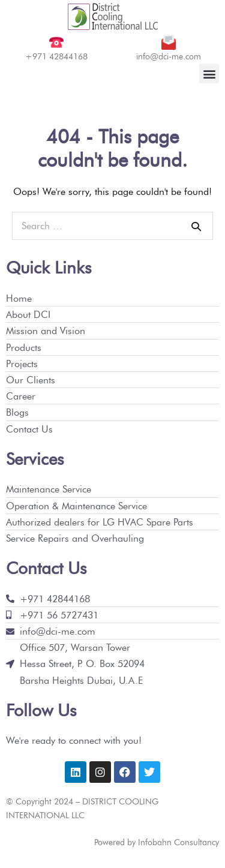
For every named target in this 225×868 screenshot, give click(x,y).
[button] (209, 73)
